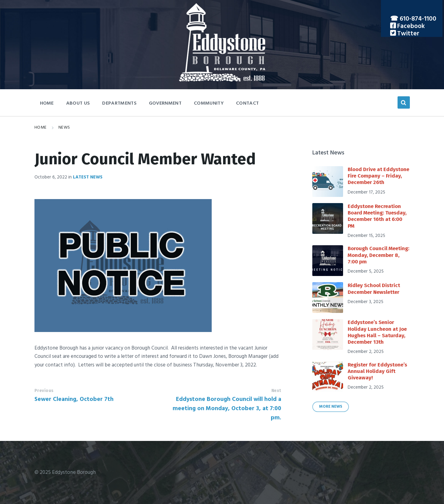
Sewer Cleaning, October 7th (74, 399)
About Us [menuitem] (78, 103)
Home (41, 128)
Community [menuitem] (209, 103)
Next (276, 391)
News (64, 128)
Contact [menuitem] (247, 103)
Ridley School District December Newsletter (374, 289)
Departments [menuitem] (119, 103)
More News (331, 407)
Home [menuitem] (47, 103)
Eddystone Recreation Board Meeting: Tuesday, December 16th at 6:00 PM (377, 216)
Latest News (88, 177)
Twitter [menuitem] (408, 34)
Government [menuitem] (165, 103)
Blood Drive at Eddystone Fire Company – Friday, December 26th (378, 176)
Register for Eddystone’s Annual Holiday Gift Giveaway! (377, 371)
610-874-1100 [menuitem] (418, 19)
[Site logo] (222, 80)
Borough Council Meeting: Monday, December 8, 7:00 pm (378, 255)
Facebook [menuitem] (410, 26)
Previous (44, 391)
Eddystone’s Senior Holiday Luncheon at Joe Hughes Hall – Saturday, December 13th (377, 332)
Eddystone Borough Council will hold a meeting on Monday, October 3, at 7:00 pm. (227, 409)
